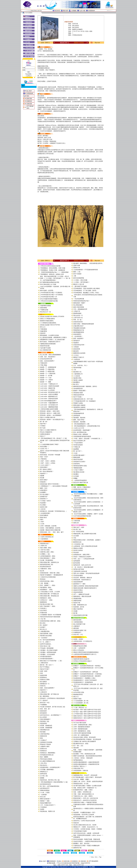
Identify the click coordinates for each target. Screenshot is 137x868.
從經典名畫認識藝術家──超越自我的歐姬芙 (86, 762)
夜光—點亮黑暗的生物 (80, 432)
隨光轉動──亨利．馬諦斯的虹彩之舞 (84, 754)
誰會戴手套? (44, 497)
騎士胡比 (43, 623)
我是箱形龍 (43, 723)
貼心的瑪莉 (43, 717)
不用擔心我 (77, 447)
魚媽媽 (42, 809)
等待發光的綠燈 (78, 445)
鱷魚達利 (76, 351)
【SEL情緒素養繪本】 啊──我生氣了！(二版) (54, 438)
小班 (75, 370)
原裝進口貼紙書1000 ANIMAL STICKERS (52, 317)
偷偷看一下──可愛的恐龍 (48, 373)
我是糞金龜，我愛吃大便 (47, 811)
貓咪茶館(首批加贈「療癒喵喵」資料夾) (85, 386)
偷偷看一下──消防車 (46, 380)
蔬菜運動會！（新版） (47, 590)
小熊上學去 (43, 763)
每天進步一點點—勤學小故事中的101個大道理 (87, 712)
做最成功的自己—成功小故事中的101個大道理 (87, 718)
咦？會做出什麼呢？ (46, 469)
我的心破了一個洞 (79, 527)
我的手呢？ (43, 424)
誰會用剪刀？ (44, 499)
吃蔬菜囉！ (43, 503)
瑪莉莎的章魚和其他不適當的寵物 (50, 617)
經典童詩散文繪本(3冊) (80, 489)
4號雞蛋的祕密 (78, 468)
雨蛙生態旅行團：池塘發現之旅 (49, 562)
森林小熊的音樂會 (79, 307)
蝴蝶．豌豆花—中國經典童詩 (82, 487)
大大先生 (76, 355)
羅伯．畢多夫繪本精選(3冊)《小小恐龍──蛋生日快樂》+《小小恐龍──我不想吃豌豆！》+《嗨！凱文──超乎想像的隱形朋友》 (55, 278)
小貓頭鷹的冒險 (45, 631)
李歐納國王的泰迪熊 (79, 328)
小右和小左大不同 (79, 428)
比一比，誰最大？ (45, 642)
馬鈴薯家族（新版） (46, 587)
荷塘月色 (43, 686)
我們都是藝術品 (78, 760)
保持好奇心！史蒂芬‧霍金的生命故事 (84, 821)
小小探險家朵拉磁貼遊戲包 (48, 323)
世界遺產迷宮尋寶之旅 (47, 755)
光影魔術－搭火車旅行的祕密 (49, 650)
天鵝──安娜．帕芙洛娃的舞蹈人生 (84, 794)
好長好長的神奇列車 (46, 359)
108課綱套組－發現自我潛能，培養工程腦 (53, 268)
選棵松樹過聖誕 (45, 790)
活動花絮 (29, 104)
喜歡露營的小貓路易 (79, 407)
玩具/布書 (82, 11)
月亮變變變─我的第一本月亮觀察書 (51, 615)
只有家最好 (43, 807)
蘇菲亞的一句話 (45, 703)
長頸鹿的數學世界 (79, 413)
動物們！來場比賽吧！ (80, 391)
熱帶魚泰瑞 (43, 774)
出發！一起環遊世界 (79, 648)
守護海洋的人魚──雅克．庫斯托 (83, 796)
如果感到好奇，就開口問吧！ (82, 555)
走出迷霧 (76, 536)
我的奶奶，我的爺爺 (79, 422)
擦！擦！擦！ (44, 422)
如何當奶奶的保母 (45, 784)
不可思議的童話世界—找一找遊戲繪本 (85, 401)
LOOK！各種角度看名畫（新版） (83, 725)
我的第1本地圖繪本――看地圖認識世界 (52, 575)
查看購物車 (92, 11)
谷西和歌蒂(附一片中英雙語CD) (83, 641)
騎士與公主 (43, 629)
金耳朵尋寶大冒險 (79, 692)
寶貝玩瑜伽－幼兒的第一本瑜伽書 (50, 455)
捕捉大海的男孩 (78, 609)
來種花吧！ (43, 482)
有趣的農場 (43, 331)
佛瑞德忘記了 (44, 772)
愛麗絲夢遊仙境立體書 (80, 646)
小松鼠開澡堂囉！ (45, 513)
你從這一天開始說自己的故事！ (83, 557)
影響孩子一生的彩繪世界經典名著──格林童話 (87, 666)
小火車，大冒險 (45, 792)
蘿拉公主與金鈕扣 (79, 650)
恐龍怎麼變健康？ (45, 719)
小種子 (42, 522)
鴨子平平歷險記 (45, 667)
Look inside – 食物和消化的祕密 (50, 386)
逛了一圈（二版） (79, 746)
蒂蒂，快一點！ (78, 320)
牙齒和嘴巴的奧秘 (45, 306)
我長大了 (43, 436)
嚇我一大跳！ (44, 488)
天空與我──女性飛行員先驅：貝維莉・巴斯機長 (88, 829)
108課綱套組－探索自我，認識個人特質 (52, 274)
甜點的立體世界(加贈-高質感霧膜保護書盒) (86, 652)
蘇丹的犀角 (77, 563)
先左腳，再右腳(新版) (47, 560)
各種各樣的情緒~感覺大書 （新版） (51, 621)
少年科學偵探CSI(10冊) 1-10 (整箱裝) (51, 293)
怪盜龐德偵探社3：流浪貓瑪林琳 (83, 682)
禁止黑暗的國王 (78, 305)
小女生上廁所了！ (45, 465)
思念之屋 (43, 797)
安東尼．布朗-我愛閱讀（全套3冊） (51, 528)
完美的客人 (43, 608)
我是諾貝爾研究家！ (46, 803)
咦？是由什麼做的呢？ (47, 471)
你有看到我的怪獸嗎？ (47, 659)
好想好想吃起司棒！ (79, 345)
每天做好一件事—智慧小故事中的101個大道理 (87, 710)
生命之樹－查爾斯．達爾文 (81, 779)
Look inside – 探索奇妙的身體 (49, 399)
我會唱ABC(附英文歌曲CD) (81, 659)
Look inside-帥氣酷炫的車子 (48, 401)
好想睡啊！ (43, 492)
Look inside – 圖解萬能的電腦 (49, 407)
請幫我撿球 (77, 416)
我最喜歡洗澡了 (45, 544)
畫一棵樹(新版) (45, 696)
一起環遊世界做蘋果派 (80, 480)
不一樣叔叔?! (44, 700)
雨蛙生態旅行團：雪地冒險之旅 (49, 596)
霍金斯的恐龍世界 (45, 567)
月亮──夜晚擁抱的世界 (80, 309)
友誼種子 (43, 627)
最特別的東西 (77, 620)
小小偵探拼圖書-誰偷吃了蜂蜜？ (50, 444)
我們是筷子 (77, 341)
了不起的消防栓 (78, 443)
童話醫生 (76, 474)
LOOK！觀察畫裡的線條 (80, 729)
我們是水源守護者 (79, 569)
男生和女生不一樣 (45, 312)
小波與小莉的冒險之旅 (47, 537)
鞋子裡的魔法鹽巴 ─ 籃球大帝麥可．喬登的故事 (87, 777)
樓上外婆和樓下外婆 (79, 624)
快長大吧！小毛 (78, 635)
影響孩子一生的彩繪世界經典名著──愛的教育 (87, 676)
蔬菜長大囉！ (44, 507)
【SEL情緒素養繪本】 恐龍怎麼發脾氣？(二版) (54, 782)
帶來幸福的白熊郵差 (46, 759)
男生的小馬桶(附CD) (46, 432)
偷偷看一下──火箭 (46, 378)
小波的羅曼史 (44, 539)
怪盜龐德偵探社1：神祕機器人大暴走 (84, 678)
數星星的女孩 (77, 542)
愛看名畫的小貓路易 (79, 405)
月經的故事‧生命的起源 (80, 571)
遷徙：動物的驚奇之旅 (80, 605)
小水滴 (42, 524)
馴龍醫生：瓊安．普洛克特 (81, 843)
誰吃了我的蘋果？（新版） (48, 606)
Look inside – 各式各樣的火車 (49, 405)
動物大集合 (43, 517)
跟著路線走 (43, 677)
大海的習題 (77, 521)
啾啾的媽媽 (77, 457)
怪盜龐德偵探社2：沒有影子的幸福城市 (85, 680)
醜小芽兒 (76, 384)
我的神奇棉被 (77, 368)
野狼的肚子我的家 (45, 744)
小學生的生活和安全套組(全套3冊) (50, 266)
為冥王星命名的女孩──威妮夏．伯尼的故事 (86, 833)
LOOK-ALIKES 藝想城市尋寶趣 (82, 733)
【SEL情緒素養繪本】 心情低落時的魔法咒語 (87, 426)
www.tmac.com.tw (36, 11)
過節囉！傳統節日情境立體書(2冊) (50, 530)
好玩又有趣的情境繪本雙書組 (49, 299)
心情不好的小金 (78, 318)
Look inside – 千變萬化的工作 (49, 384)
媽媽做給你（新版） (46, 598)
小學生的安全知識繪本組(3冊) (49, 301)
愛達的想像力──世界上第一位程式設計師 (86, 798)
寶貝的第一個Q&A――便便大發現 (50, 411)
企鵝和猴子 (77, 626)
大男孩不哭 (77, 311)
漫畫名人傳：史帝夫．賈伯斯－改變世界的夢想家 (88, 781)
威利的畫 (76, 628)
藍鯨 (41, 738)
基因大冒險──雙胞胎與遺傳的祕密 (84, 324)
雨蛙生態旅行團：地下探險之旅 (49, 694)
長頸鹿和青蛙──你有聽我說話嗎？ (50, 767)
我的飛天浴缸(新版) (46, 636)
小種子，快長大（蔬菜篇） (48, 461)
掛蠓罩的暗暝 (77, 601)
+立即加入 (29, 76)
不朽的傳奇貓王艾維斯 (80, 831)
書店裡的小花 (77, 372)
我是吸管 (76, 343)
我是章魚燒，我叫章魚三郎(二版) (50, 780)
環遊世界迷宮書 (45, 346)
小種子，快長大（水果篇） (48, 463)
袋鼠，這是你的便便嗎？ (47, 361)
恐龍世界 (43, 333)
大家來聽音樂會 (78, 622)
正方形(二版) (44, 776)
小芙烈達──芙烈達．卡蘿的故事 (83, 758)
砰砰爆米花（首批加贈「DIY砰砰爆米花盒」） (54, 511)
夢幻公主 (43, 327)
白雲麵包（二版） (45, 554)
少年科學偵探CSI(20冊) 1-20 (49, 297)
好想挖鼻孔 (77, 464)
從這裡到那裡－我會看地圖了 (82, 430)
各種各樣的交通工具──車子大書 (83, 399)
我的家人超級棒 (78, 380)
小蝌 (75, 276)
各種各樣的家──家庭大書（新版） (50, 573)
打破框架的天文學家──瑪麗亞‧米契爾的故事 (86, 846)
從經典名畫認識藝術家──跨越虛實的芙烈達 (86, 764)
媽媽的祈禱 (43, 736)
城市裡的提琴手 (45, 788)
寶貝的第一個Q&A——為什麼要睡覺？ (51, 415)
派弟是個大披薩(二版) (80, 630)
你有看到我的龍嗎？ (46, 656)
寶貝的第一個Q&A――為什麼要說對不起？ (52, 419)
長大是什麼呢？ (45, 494)
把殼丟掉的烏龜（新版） (47, 581)
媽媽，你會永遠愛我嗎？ (47, 688)
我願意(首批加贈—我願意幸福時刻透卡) (85, 588)
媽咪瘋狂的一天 (45, 684)
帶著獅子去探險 (78, 403)
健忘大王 (76, 697)
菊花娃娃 (43, 579)
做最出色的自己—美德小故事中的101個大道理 (87, 716)
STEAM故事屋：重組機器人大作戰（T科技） (87, 293)
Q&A (28, 96)
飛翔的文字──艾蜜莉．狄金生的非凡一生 (86, 827)
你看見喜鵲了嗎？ (79, 768)
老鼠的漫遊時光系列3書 (80, 615)
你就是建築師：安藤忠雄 (81, 771)
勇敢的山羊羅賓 (78, 548)
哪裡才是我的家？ (45, 799)
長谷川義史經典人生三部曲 (48, 284)
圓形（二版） (77, 272)
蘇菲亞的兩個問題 (79, 278)
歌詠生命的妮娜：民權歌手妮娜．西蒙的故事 (87, 839)
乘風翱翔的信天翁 (79, 330)
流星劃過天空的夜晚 (46, 742)
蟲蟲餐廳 (76, 449)
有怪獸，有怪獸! (78, 639)
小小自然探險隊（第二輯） (81, 703)
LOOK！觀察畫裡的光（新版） (82, 731)
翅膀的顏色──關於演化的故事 (82, 596)
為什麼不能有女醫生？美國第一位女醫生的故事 (87, 786)
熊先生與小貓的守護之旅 (81, 482)
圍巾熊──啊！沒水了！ (47, 665)
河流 (75, 538)
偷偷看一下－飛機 (45, 382)
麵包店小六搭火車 (79, 284)
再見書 (42, 478)
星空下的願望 (77, 274)
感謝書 (42, 476)
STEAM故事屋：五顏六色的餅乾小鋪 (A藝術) (87, 288)
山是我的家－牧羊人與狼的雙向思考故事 (85, 546)
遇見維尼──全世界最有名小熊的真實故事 (52, 698)
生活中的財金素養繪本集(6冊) (82, 516)
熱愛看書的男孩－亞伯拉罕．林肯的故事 (85, 775)
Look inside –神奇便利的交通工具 (50, 392)
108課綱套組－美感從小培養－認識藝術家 (53, 270)
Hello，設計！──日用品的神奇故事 (84, 559)
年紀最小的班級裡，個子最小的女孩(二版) (53, 707)
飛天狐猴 (43, 732)
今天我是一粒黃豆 (45, 501)
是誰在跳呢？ (44, 467)
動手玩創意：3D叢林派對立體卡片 (50, 342)
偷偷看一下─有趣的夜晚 (47, 369)
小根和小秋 (43, 546)
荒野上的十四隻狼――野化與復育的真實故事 (86, 573)
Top (100, 857)
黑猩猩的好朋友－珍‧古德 (81, 784)
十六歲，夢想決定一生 (80, 707)
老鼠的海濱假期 (78, 592)
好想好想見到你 (78, 322)
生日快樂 (76, 476)
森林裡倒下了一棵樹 (79, 584)
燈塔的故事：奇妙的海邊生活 (82, 580)
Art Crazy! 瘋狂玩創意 (80, 723)
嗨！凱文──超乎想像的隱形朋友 (50, 786)
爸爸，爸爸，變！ (45, 709)
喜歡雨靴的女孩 (45, 730)
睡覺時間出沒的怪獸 (79, 353)
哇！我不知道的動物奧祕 (47, 640)
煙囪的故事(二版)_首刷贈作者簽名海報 (85, 534)
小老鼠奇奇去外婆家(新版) (48, 577)
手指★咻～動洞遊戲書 (47, 648)
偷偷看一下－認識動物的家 (48, 367)
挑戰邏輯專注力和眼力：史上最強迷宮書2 (53, 340)
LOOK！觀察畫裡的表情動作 (82, 727)
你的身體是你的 (78, 388)
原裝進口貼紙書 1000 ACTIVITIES (50, 325)
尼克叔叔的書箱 (78, 575)
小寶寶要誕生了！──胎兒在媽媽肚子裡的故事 (54, 486)
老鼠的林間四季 (78, 582)
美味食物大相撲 (78, 393)
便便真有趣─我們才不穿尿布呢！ (50, 484)
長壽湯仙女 (43, 751)
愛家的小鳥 (77, 268)
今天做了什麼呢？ (79, 470)
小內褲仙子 (43, 740)
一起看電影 (43, 795)
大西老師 (76, 347)
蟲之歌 (42, 571)
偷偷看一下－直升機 (46, 376)
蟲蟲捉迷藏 (43, 675)
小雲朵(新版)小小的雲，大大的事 (50, 592)
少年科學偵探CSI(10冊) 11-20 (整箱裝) (52, 295)
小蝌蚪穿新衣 (44, 663)
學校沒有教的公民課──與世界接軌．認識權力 (87, 540)
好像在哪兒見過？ (79, 326)
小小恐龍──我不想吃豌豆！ (82, 282)
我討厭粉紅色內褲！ (79, 472)
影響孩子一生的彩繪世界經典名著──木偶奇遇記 (88, 674)
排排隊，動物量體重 (46, 728)
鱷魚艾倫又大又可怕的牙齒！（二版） (51, 661)
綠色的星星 (77, 349)
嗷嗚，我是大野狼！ (79, 420)
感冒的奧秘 (43, 308)
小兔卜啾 (43, 619)
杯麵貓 (75, 478)
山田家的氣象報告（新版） (48, 556)
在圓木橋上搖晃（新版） (47, 552)
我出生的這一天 (78, 315)
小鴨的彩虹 (43, 459)
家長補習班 (43, 713)
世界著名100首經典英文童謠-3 (82, 661)
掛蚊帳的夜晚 (77, 598)
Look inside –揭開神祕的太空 (49, 396)
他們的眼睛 (77, 561)
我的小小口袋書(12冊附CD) (48, 430)
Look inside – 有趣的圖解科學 (49, 403)
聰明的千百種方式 (79, 357)
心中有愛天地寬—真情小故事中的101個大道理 (87, 714)
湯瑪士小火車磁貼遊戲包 (47, 319)
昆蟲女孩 (76, 823)
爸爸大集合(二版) (45, 646)
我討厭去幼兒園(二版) (47, 604)
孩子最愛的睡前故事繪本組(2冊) (50, 282)
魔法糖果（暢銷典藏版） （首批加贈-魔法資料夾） (88, 263)
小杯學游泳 (77, 359)
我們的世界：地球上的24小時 (82, 565)
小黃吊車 (43, 509)
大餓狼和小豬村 (45, 746)
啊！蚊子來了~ (78, 451)
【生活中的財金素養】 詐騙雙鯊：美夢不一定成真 (88, 514)
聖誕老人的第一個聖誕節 (81, 434)
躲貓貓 (42, 778)
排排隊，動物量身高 (46, 726)
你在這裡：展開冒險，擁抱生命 (83, 578)
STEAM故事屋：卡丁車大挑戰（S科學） (85, 291)
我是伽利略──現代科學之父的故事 (84, 815)
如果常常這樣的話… (46, 644)
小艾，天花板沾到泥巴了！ (48, 805)
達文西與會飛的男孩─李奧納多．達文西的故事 (87, 739)
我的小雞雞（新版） (46, 548)
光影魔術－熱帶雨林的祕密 (48, 652)
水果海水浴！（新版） (47, 600)
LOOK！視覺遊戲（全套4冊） (49, 526)
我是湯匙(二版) (45, 721)
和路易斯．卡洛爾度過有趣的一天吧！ (85, 812)
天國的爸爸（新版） (46, 569)
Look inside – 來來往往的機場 (49, 394)
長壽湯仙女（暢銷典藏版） (48, 753)
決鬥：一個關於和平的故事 (81, 594)
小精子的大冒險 (45, 550)
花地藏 (75, 611)
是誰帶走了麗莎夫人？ (80, 766)
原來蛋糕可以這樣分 (79, 462)
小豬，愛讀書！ (45, 583)
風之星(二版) (77, 529)
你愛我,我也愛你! (45, 434)
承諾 (41, 673)
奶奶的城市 (43, 711)
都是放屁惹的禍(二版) (47, 564)
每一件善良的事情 (79, 532)
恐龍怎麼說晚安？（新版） (48, 558)
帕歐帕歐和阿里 (78, 694)
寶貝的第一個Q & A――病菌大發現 (50, 413)
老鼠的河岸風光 (78, 590)
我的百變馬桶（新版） (47, 633)
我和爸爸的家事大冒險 (80, 466)
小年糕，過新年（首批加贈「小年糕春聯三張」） (88, 439)
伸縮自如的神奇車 (79, 395)
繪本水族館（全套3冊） (47, 290)
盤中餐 (75, 613)
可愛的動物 (43, 329)
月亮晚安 (43, 426)
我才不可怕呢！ (78, 397)
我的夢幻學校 (77, 378)
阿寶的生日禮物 (45, 680)
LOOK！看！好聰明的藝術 (81, 735)
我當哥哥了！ (44, 690)
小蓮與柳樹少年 (78, 374)
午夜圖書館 (43, 705)
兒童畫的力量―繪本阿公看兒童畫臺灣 (85, 741)
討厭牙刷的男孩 (45, 734)
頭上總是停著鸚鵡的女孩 (47, 761)
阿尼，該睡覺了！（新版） (48, 585)
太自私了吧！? (44, 449)
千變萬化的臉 (44, 310)
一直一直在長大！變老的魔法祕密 (83, 567)
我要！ (42, 520)
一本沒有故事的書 (79, 299)
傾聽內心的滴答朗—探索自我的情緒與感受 (86, 586)
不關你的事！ (44, 363)
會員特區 (57, 11)
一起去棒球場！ (78, 336)
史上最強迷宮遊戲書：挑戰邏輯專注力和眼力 (53, 337)
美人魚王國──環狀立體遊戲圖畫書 (50, 355)
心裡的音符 (43, 692)
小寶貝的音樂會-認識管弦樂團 (49, 409)
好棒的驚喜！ (44, 490)
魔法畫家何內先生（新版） (81, 744)
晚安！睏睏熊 (44, 757)
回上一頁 (94, 857)
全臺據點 (74, 11)
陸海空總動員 (44, 515)
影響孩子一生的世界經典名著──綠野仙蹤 (86, 672)
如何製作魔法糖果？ (79, 455)
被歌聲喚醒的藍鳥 (79, 332)
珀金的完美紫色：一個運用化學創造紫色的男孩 (87, 841)
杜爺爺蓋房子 (77, 632)
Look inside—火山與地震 (47, 390)
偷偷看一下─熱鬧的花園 (47, 371)
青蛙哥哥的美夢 (78, 459)
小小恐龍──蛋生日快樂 (80, 280)
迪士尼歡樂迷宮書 (45, 350)
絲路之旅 (76, 523)
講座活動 (29, 99)
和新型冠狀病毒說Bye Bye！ (82, 301)
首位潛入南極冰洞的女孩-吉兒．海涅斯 (85, 825)
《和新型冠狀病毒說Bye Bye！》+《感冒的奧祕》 (55, 272)
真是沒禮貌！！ (45, 447)
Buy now (97, 43)
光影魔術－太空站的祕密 (47, 654)
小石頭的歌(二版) (78, 544)
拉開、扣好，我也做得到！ (48, 357)
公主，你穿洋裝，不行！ (81, 365)
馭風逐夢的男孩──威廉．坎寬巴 (83, 790)
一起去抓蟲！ (44, 638)
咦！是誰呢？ (44, 625)
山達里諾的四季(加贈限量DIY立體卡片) (85, 654)
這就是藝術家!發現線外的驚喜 (82, 436)
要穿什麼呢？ (44, 480)
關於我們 (66, 11)
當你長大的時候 (78, 550)
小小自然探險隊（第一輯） (81, 701)
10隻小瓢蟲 (44, 365)
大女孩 (75, 453)
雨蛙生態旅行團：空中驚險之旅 (49, 594)
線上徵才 (29, 91)
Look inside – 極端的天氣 (48, 388)
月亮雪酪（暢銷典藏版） (47, 769)
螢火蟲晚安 (43, 682)
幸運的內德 (43, 613)
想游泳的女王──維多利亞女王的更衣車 (85, 800)
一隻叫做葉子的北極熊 (80, 286)
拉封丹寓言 (43, 610)
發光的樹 (76, 552)
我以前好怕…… (44, 765)
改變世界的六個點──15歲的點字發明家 (85, 802)
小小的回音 (77, 376)
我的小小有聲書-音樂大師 (48, 417)
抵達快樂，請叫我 (79, 607)
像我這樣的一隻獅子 (79, 303)
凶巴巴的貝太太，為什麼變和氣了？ (51, 715)
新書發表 (29, 101)
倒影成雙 (76, 748)
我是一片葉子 (44, 457)
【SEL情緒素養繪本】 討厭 (81, 424)
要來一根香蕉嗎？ (79, 338)
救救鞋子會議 (77, 699)
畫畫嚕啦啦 (43, 602)
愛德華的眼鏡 (77, 313)
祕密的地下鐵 (77, 848)
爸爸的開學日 (77, 334)
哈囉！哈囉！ (44, 671)
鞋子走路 (43, 428)
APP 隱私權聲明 (93, 861)
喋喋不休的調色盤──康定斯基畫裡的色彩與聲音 (88, 756)
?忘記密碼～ (29, 74)
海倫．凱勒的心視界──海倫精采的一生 (85, 788)
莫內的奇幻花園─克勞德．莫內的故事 (84, 737)
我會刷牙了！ (44, 474)
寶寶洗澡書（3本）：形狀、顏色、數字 (52, 532)
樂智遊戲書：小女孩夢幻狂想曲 (49, 335)
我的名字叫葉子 (45, 669)
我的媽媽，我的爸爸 (79, 418)
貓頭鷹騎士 (77, 382)
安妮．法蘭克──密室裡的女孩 (82, 792)
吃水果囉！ (43, 505)
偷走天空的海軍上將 (79, 441)
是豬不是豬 (77, 265)
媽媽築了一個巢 (45, 801)
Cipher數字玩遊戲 (45, 348)
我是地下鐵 (77, 603)
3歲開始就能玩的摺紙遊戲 (48, 344)
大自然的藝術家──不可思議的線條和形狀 (86, 270)
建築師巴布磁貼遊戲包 (47, 321)
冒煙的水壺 (43, 749)
